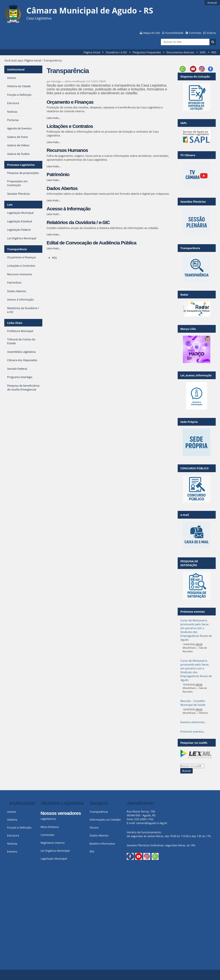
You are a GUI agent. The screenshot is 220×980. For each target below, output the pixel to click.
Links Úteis (15, 323)
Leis (10, 205)
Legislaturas (48, 819)
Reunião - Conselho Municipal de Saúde (193, 703)
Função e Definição (19, 827)
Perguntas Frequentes (147, 52)
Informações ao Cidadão (105, 820)
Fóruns (94, 827)
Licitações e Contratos (70, 126)
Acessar (212, 3)
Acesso (11, 812)
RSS (214, 52)
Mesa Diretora (50, 827)
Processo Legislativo (21, 165)
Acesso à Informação (69, 209)
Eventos (12, 851)
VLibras (211, 33)
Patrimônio (58, 174)
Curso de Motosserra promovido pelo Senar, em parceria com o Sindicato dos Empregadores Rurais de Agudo (196, 630)
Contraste (195, 33)
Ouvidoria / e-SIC (116, 52)
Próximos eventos (192, 612)
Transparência (17, 249)
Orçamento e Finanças (70, 102)
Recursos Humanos (67, 150)
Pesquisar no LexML (194, 743)
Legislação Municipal (54, 859)
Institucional (16, 69)
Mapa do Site (152, 33)
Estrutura (13, 835)
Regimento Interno (53, 843)
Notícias (12, 844)
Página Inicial (92, 52)
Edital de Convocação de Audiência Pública (91, 243)
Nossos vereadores (61, 813)
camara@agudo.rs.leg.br (152, 823)
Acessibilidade (174, 33)
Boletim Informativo (102, 844)
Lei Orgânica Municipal (55, 851)
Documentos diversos (180, 52)
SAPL (203, 52)
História (12, 820)
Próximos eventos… (193, 732)
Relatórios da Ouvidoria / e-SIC (78, 222)
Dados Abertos (62, 188)
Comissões (47, 835)
